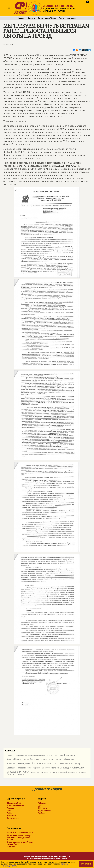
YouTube (42, 813)
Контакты (71, 18)
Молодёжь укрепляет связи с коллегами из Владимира (43, 764)
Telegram (10, 808)
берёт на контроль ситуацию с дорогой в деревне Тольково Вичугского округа (45, 773)
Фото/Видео (51, 18)
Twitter (10, 813)
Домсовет (11, 847)
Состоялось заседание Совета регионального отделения (44, 768)
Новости (32, 18)
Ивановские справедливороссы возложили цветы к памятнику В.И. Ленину (40, 755)
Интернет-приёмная (15, 806)
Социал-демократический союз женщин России (20, 843)
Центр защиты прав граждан (19, 835)
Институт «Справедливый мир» (20, 833)
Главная (22, 18)
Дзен (9, 811)
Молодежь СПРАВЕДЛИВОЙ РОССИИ (18, 839)
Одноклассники (13, 818)
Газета (62, 18)
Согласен (86, 864)
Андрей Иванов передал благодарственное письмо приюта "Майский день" (40, 760)
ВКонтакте (11, 816)
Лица (40, 18)
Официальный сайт (14, 803)
